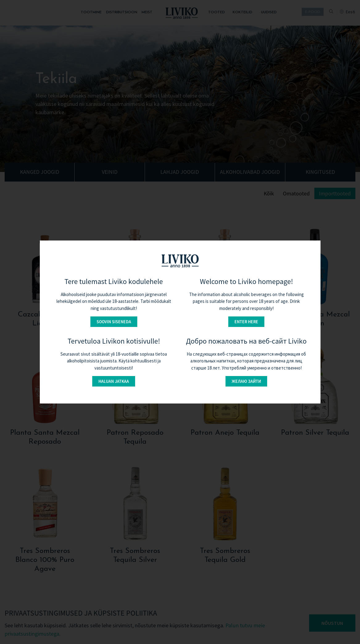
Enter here (246, 322)
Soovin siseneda (114, 322)
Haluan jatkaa (114, 381)
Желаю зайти (246, 381)
